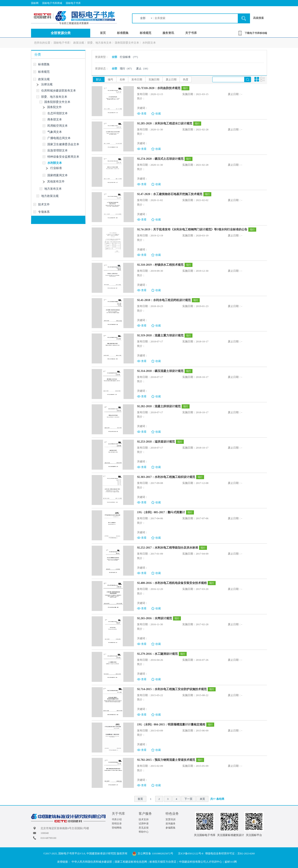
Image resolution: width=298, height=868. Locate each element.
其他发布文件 (56, 182)
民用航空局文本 (58, 126)
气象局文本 (55, 132)
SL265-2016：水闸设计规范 (154, 618)
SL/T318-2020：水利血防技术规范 (159, 88)
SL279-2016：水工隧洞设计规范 (157, 654)
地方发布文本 (53, 189)
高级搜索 (258, 18)
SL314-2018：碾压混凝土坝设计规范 (160, 371)
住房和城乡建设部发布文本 (59, 91)
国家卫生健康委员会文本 (63, 144)
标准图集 (123, 33)
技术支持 (144, 819)
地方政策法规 (50, 196)
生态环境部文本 (58, 113)
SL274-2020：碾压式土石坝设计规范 (160, 159)
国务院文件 (54, 107)
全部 (143, 18)
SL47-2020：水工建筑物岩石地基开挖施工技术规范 (170, 194)
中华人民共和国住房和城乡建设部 (92, 862)
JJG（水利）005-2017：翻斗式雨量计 (161, 512)
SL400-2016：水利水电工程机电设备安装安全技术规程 (172, 583)
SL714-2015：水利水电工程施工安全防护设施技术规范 (172, 689)
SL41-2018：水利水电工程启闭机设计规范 (164, 300)
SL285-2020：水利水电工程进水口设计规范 (165, 123)
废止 (143, 68)
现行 (127, 68)
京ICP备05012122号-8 (191, 853)
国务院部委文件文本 (127, 43)
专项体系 (44, 212)
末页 (202, 799)
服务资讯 (168, 33)
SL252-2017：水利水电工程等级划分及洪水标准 (168, 548)
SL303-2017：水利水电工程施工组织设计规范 (166, 477)
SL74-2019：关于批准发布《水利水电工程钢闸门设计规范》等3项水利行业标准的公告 (192, 229)
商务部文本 (55, 120)
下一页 (188, 799)
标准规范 (145, 33)
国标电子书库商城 (52, 3)
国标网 (35, 3)
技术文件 (44, 204)
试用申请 (144, 824)
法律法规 (47, 84)
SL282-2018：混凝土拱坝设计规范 (159, 406)
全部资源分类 (61, 33)
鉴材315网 (231, 862)
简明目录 (117, 824)
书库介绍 (117, 819)
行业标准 (56, 168)
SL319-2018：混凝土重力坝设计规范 (160, 335)
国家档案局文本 (58, 175)
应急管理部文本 (58, 151)
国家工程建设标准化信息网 (131, 862)
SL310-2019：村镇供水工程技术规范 (160, 265)
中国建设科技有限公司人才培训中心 (201, 862)
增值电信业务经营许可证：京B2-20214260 (230, 853)
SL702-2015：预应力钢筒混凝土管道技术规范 (166, 760)
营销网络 (117, 828)
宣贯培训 (171, 819)
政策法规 (79, 43)
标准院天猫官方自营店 (163, 862)
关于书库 (191, 33)
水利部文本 (149, 43)
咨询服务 (171, 824)
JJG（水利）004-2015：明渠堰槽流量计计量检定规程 (171, 725)
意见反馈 (144, 828)
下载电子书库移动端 (256, 33)
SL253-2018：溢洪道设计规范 (156, 442)
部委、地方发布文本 (99, 43)
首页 (103, 33)
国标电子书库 (73, 3)
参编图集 (171, 828)
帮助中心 (144, 832)
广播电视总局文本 (59, 138)
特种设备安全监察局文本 (63, 157)
